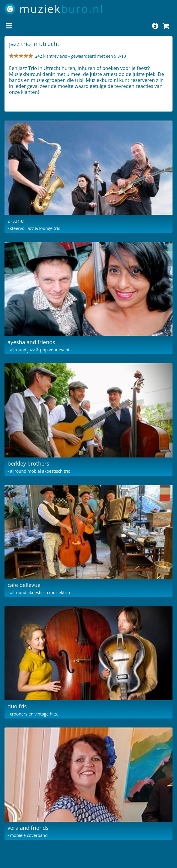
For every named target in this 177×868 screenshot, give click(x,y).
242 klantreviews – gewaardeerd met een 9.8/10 (81, 56)
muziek (62, 9)
